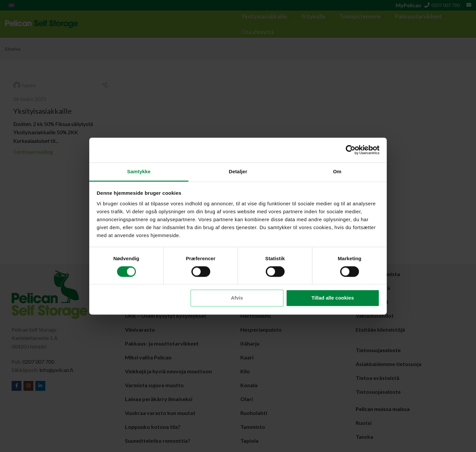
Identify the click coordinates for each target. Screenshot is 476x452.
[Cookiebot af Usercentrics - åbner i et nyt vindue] (351, 150)
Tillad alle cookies (333, 298)
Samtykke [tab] (139, 171)
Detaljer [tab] (238, 171)
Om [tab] (337, 171)
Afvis (237, 298)
